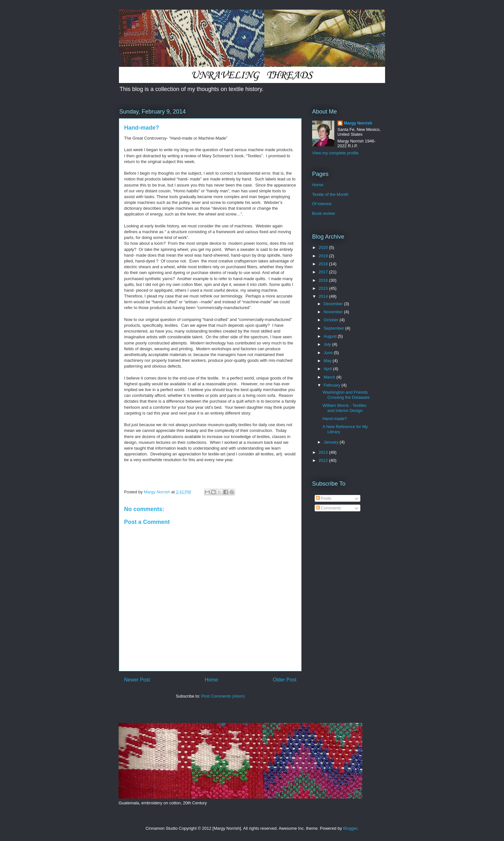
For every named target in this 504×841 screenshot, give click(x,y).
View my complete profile (335, 153)
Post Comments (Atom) (223, 696)
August (331, 336)
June (329, 353)
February (333, 385)
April (328, 369)
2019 (324, 256)
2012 (324, 460)
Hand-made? (334, 419)
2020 (324, 247)
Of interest (322, 204)
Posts (324, 498)
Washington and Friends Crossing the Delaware (346, 395)
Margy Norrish (358, 123)
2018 (324, 264)
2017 (324, 272)
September (334, 328)
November (334, 312)
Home (212, 680)
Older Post (284, 680)
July (328, 344)
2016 (324, 280)
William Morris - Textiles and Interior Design (344, 408)
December (334, 304)
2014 (324, 296)
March (330, 377)
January (332, 442)
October (332, 320)
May (328, 361)
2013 (324, 452)
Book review (324, 213)
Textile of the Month (330, 194)
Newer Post (137, 680)
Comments (328, 508)
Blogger (350, 828)
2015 (324, 288)
